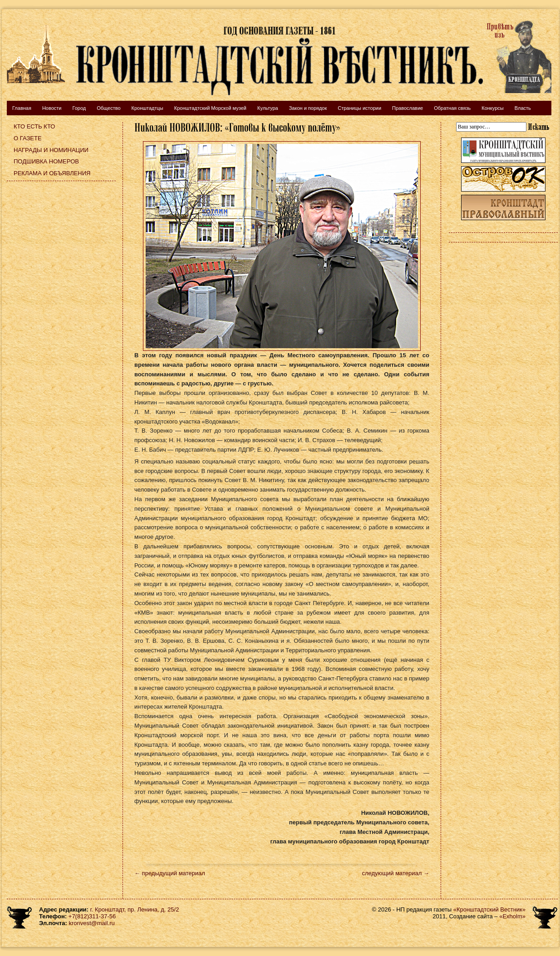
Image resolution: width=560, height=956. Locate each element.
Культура (268, 108)
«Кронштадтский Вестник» (489, 909)
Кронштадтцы (147, 108)
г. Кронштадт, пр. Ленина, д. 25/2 (135, 909)
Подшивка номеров (46, 161)
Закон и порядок (308, 108)
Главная (22, 108)
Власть (523, 108)
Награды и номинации (51, 150)
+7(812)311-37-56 (92, 916)
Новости (52, 108)
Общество (108, 108)
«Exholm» (512, 916)
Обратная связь (452, 108)
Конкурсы (492, 108)
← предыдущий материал (170, 873)
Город (79, 108)
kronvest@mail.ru (91, 923)
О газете (28, 138)
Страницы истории (359, 108)
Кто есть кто (34, 126)
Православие (408, 108)
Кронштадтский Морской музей (210, 108)
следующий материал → (395, 873)
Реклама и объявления (52, 173)
